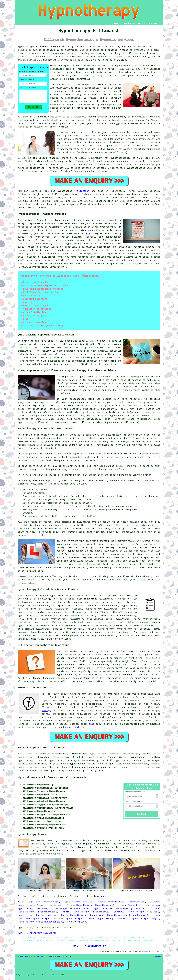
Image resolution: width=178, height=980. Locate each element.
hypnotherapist (67, 149)
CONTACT (142, 23)
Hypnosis (52, 915)
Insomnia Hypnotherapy (133, 919)
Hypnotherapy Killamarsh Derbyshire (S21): (46, 47)
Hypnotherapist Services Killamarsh (52, 778)
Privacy (158, 956)
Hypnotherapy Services (79, 902)
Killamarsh (82, 191)
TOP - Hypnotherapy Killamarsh (37, 933)
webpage (46, 711)
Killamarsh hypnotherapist (51, 596)
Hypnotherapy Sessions (66, 909)
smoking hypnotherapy (100, 629)
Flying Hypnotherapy (79, 905)
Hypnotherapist (48, 912)
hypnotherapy (81, 85)
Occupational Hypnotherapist (108, 915)
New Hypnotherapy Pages (35, 956)
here (88, 234)
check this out (76, 727)
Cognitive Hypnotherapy (43, 902)
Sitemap (20, 956)
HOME (116, 23)
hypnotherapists (121, 158)
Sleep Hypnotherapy (111, 902)
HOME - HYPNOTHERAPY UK (89, 946)
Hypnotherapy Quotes (31, 915)
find (28, 754)
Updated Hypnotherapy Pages (59, 956)
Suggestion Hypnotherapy (143, 905)
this (44, 697)
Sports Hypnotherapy (73, 915)
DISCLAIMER (154, 23)
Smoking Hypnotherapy (68, 919)
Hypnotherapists (76, 922)
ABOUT (133, 23)
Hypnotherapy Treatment (110, 905)
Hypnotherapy (137, 902)
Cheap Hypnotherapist (50, 905)
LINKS (124, 23)
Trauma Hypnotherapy (75, 912)
